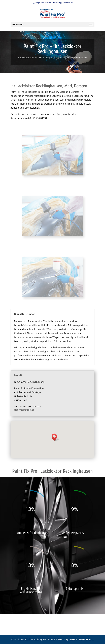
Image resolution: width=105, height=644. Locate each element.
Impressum (71, 639)
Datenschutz (86, 639)
